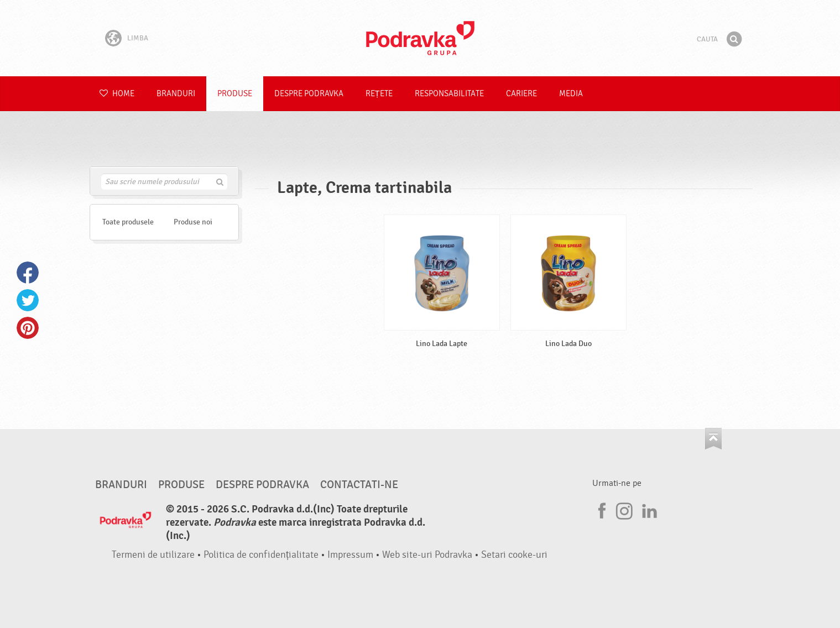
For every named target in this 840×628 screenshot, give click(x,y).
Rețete (379, 94)
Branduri (176, 94)
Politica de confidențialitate (261, 555)
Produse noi (193, 222)
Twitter (28, 300)
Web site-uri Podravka (427, 555)
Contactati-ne (359, 485)
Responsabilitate (449, 94)
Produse (235, 94)
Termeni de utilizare (153, 555)
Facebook (28, 273)
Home (117, 94)
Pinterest (28, 328)
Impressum (350, 555)
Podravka (420, 38)
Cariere (521, 94)
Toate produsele (128, 222)
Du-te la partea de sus (713, 439)
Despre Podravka (309, 94)
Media (571, 94)
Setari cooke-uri (514, 555)
